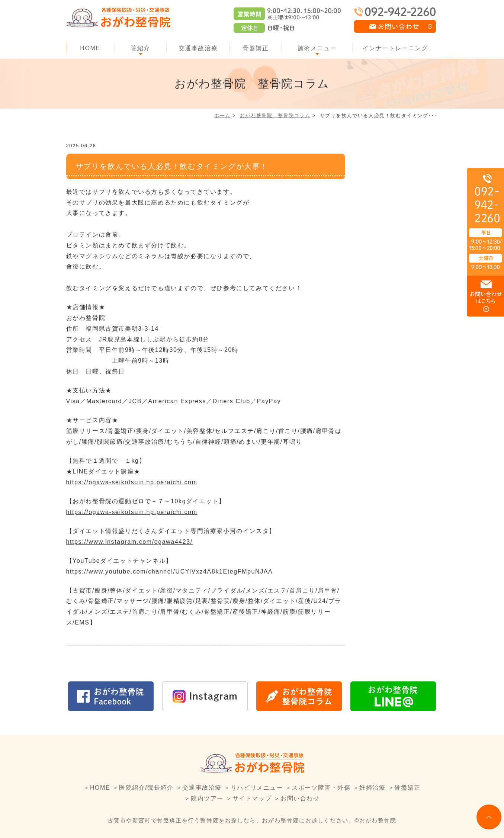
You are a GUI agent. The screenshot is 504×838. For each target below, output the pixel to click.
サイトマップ (252, 798)
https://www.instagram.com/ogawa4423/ (129, 542)
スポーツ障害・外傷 (321, 788)
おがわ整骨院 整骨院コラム (275, 115)
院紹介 (140, 48)
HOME (90, 48)
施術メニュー (317, 48)
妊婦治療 (372, 788)
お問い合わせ (300, 798)
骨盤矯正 (256, 48)
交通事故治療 (198, 48)
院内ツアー (207, 798)
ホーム (222, 115)
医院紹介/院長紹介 (146, 788)
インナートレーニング (395, 48)
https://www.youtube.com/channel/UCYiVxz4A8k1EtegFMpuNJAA (170, 571)
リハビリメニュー (257, 788)
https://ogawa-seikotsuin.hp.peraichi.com (132, 482)
